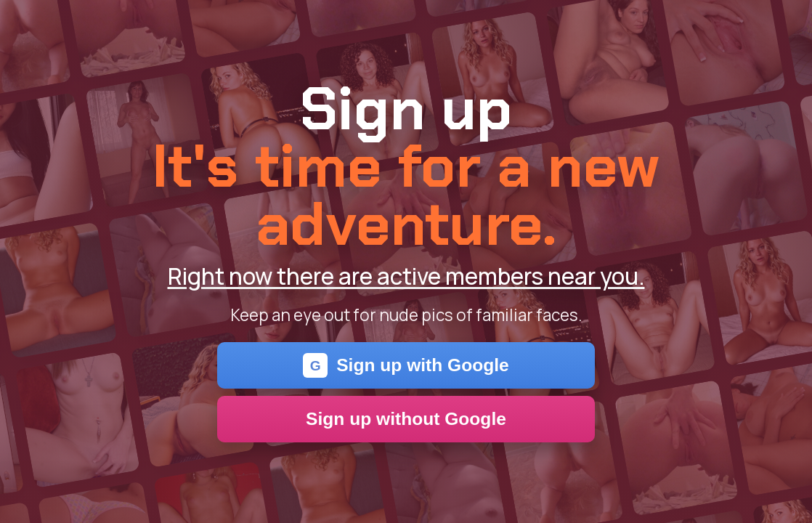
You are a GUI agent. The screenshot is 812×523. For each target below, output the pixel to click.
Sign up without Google (406, 419)
